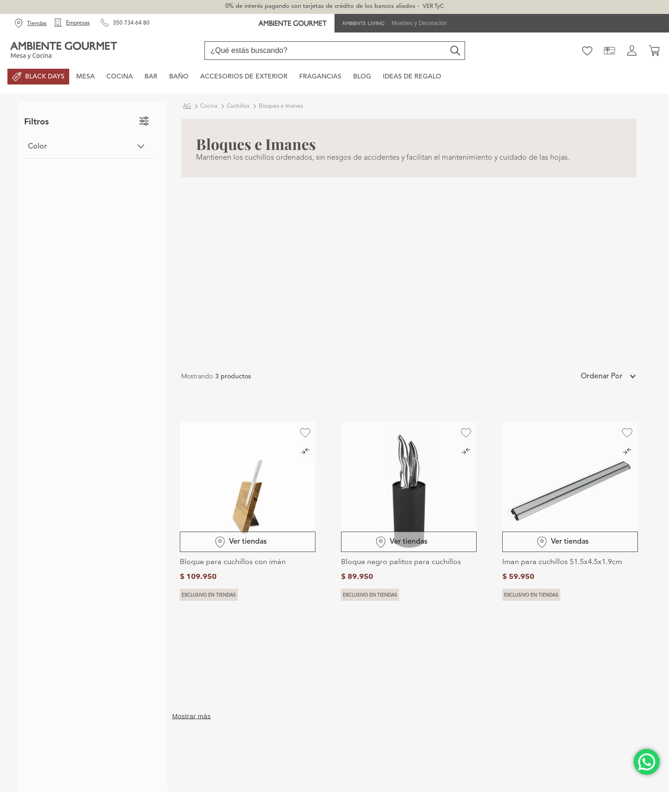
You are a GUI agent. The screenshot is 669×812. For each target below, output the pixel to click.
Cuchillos (238, 106)
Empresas (78, 23)
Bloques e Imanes (281, 106)
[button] (89, 147)
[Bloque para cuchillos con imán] (248, 512)
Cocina (209, 106)
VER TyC (433, 6)
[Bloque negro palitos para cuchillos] (409, 512)
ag (187, 106)
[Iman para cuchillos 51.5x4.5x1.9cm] (570, 512)
